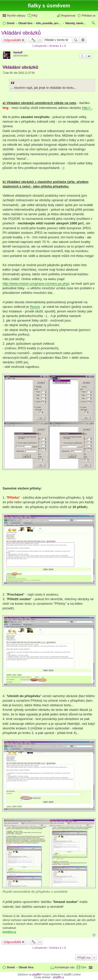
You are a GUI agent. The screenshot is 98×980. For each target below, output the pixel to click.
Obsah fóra (26, 967)
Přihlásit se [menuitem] (89, 16)
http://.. (87, 108)
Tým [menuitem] (84, 967)
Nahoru (94, 935)
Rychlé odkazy (16, 16)
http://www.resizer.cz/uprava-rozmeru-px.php (35, 284)
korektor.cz (9, 932)
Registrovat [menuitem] (68, 16)
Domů (11, 967)
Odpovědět (12, 40)
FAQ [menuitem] (35, 16)
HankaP (18, 53)
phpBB (36, 975)
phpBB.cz (59, 977)
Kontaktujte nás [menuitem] (65, 967)
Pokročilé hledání (83, 40)
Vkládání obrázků (21, 33)
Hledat (76, 40)
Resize (35, 307)
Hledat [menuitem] (94, 24)
